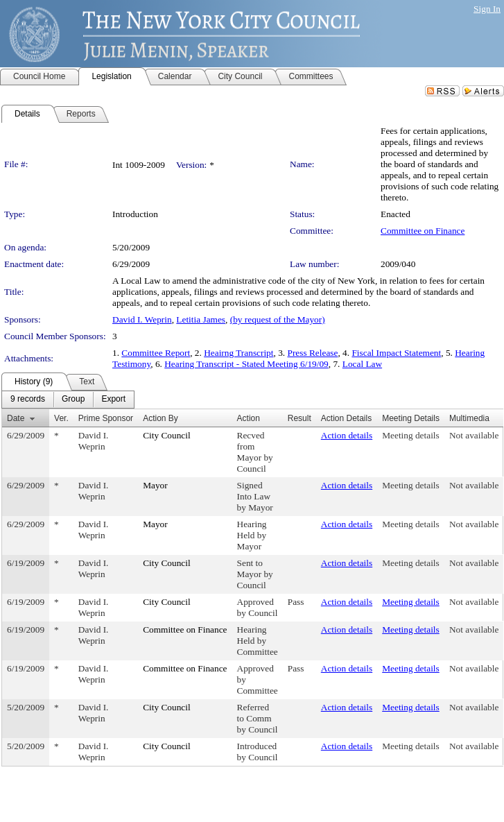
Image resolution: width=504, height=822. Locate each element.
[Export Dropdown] (113, 400)
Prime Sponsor (106, 418)
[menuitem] (28, 400)
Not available (474, 435)
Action (249, 418)
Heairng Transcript (238, 353)
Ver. (61, 418)
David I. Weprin (142, 319)
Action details (347, 435)
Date (16, 418)
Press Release (313, 353)
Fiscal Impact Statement (396, 353)
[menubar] (68, 400)
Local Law (362, 364)
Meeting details (411, 435)
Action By (160, 418)
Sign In (487, 9)
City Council (167, 435)
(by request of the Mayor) (278, 319)
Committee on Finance (423, 231)
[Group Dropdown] (73, 400)
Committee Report (156, 353)
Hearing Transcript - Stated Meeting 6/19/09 (246, 364)
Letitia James (201, 319)
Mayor (155, 485)
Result (299, 418)
